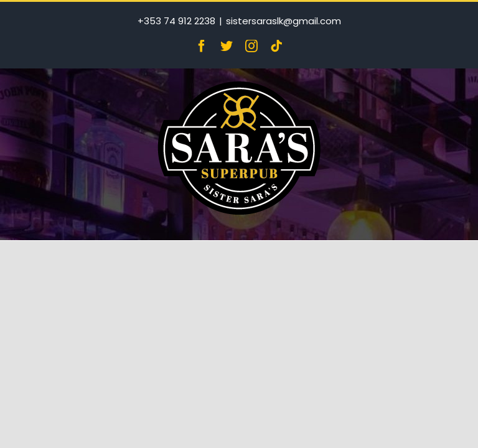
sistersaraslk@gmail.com (284, 21)
